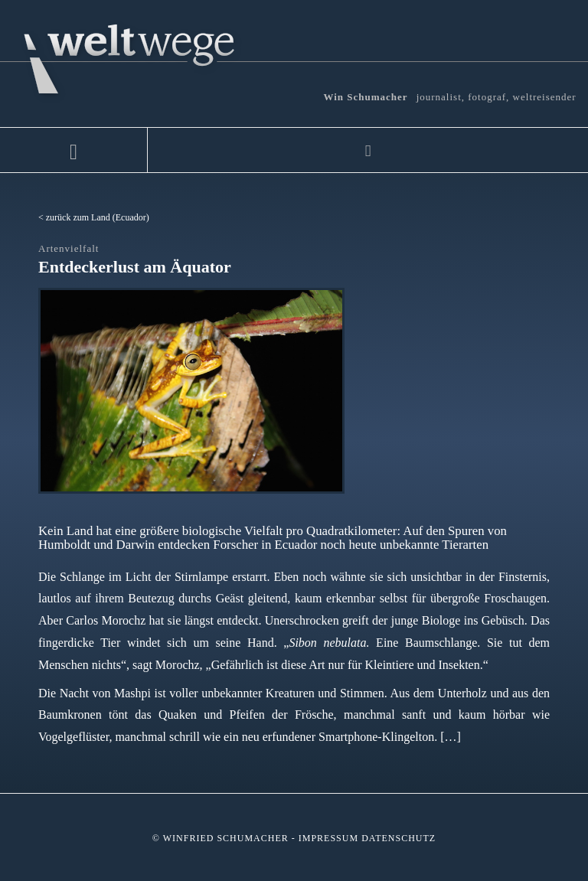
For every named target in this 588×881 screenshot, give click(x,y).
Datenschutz (399, 838)
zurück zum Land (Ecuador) (98, 217)
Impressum (328, 838)
